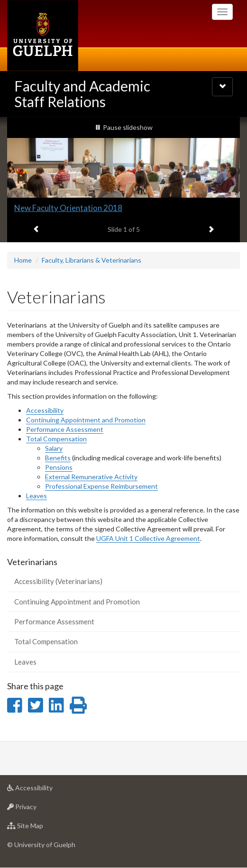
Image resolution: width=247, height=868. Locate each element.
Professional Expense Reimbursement (101, 486)
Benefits (58, 458)
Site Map (40, 828)
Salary (54, 448)
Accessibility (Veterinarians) (58, 581)
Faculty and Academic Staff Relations (82, 94)
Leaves (37, 496)
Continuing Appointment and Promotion (86, 420)
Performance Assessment (65, 429)
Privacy (37, 809)
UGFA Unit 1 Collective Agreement (148, 538)
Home (23, 260)
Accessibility (45, 410)
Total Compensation (56, 439)
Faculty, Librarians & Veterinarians (91, 260)
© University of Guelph (41, 845)
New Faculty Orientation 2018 (68, 208)
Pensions (59, 467)
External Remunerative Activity (91, 477)
